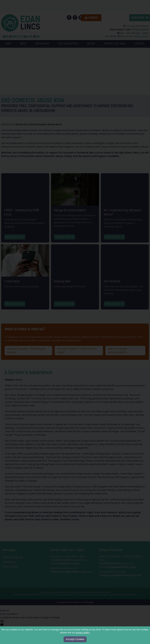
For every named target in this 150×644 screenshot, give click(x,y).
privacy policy (83, 633)
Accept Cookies (75, 639)
